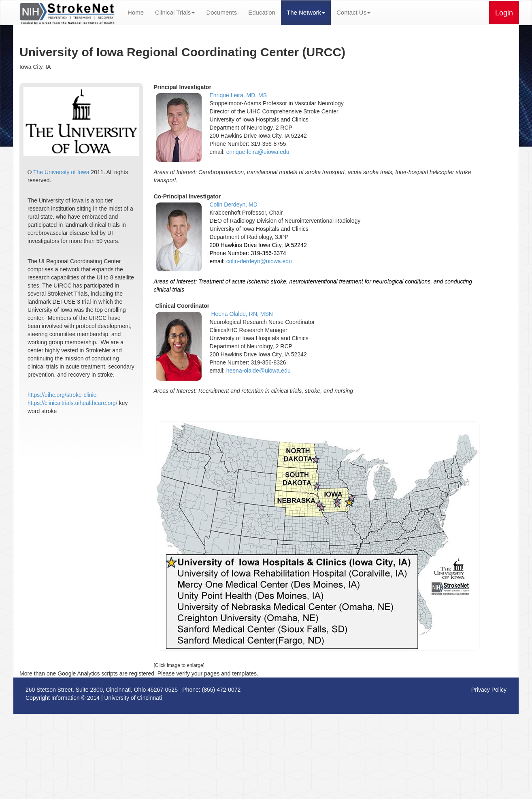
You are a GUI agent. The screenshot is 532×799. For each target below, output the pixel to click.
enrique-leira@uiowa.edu (258, 152)
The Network (306, 12)
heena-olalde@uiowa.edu (259, 371)
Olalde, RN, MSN (251, 314)
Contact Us (353, 12)
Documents (221, 12)
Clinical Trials (175, 12)
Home (136, 12)
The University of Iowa (61, 172)
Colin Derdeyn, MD (234, 205)
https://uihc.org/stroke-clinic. (63, 395)
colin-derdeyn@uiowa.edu (259, 261)
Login (504, 13)
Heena (220, 314)
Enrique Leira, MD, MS (238, 95)
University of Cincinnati (133, 698)
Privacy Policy (489, 690)
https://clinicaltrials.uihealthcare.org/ (72, 403)
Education (262, 12)
